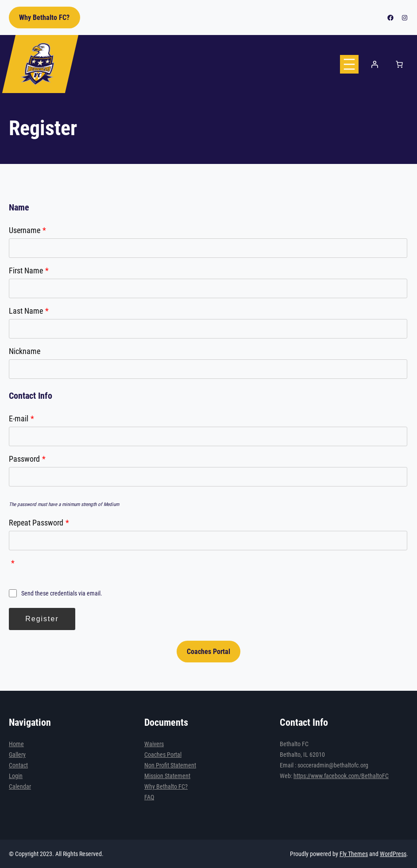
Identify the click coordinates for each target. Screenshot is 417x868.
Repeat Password (39, 523)
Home (16, 744)
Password (27, 459)
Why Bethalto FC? (44, 18)
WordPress (393, 854)
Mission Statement (167, 776)
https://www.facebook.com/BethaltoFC (341, 776)
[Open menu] (349, 64)
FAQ (149, 797)
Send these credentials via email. (56, 593)
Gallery (17, 755)
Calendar (20, 786)
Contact (18, 765)
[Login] (375, 64)
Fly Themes (354, 854)
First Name (29, 271)
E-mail (21, 418)
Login (16, 776)
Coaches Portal (208, 652)
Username (27, 230)
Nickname (25, 351)
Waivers (154, 744)
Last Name (29, 311)
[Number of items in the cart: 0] (399, 64)
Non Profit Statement (170, 765)
